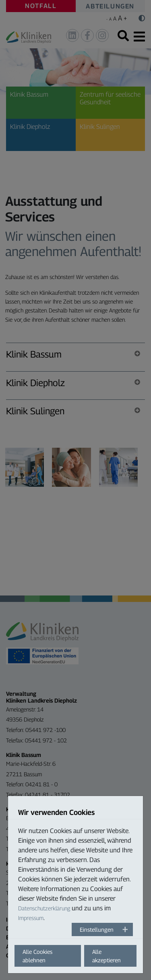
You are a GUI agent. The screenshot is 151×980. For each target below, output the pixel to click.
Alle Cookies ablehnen (37, 956)
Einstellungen (97, 929)
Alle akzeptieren (107, 956)
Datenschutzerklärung (44, 908)
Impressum (31, 918)
